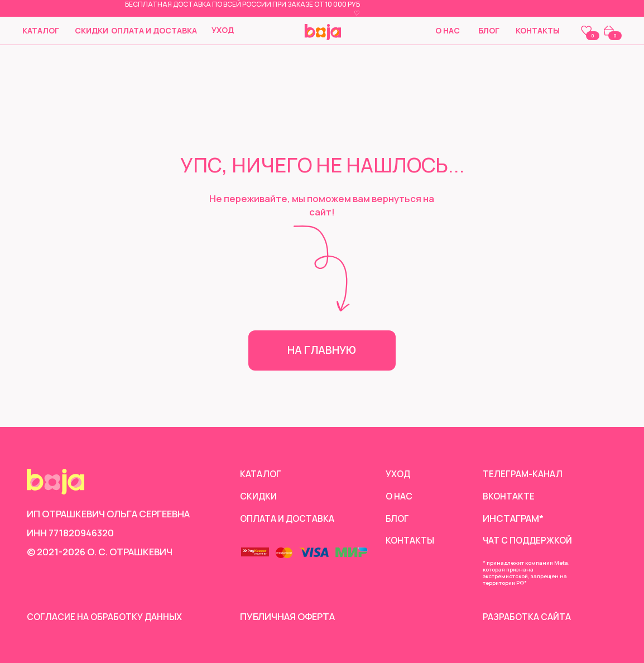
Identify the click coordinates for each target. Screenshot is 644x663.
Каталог (41, 30)
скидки (92, 30)
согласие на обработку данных (109, 616)
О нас (448, 30)
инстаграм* (513, 518)
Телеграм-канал (524, 474)
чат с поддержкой (531, 540)
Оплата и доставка (154, 30)
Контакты (538, 30)
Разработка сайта (529, 616)
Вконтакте (510, 496)
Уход (223, 30)
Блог (489, 30)
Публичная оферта (287, 616)
